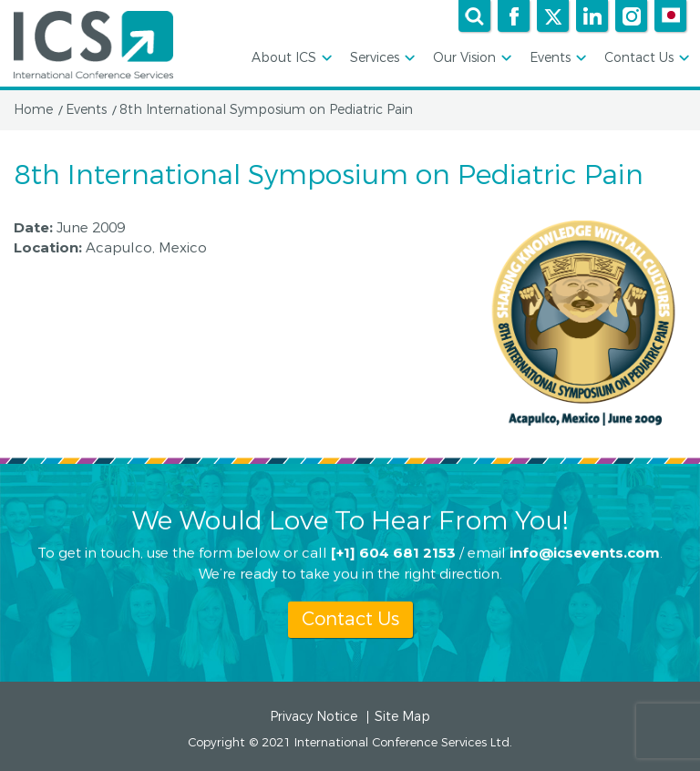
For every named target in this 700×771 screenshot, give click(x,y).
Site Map (402, 717)
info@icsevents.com (585, 551)
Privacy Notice (314, 717)
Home (33, 110)
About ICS (290, 59)
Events (556, 59)
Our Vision (471, 59)
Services (381, 59)
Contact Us (645, 59)
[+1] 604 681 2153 (393, 551)
